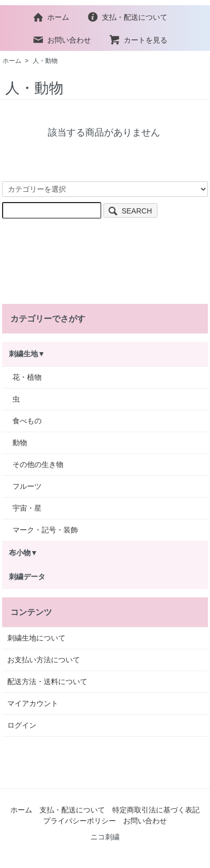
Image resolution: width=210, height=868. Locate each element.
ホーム (51, 17)
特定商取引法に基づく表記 (156, 810)
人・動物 (45, 61)
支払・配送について (127, 17)
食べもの (27, 421)
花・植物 (27, 377)
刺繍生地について (36, 638)
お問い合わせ (62, 40)
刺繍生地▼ (27, 354)
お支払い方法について (44, 660)
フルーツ (27, 486)
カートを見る (138, 40)
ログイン (22, 725)
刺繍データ (27, 577)
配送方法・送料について (47, 682)
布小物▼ (23, 553)
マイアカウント (33, 703)
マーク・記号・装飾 (45, 530)
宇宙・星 (27, 508)
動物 (20, 443)
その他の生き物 (38, 464)
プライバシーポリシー (80, 821)
